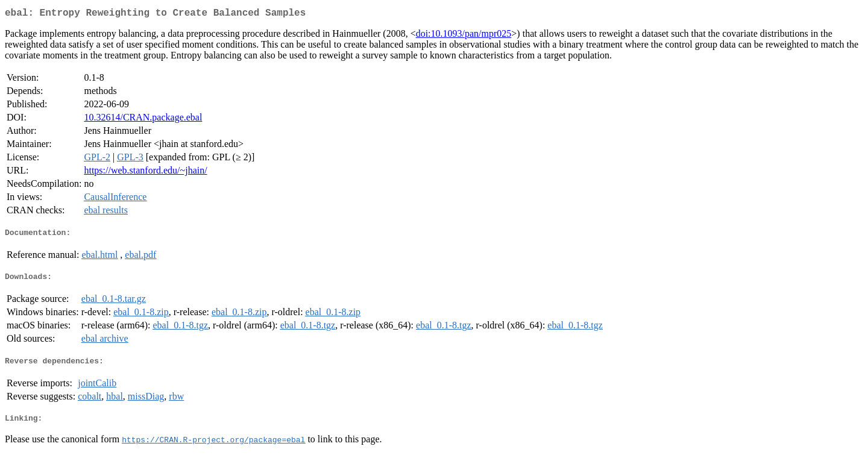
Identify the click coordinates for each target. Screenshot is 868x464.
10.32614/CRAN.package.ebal (143, 120)
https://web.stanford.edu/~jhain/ (145, 173)
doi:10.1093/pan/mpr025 (464, 36)
